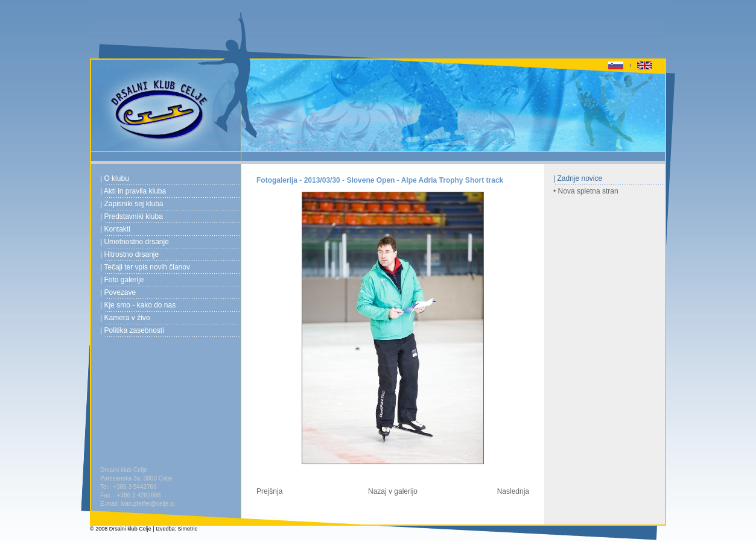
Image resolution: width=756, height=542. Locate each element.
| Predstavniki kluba (132, 216)
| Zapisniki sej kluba (132, 204)
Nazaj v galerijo (393, 491)
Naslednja (513, 491)
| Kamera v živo (125, 318)
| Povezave (118, 292)
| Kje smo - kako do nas (138, 305)
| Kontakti (115, 229)
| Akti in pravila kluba (133, 191)
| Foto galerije (122, 280)
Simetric (188, 529)
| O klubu (115, 178)
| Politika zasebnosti (132, 330)
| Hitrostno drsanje (129, 254)
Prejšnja (269, 491)
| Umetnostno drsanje (135, 242)
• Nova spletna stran (586, 191)
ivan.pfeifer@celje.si (148, 504)
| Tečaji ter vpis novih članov (145, 267)
